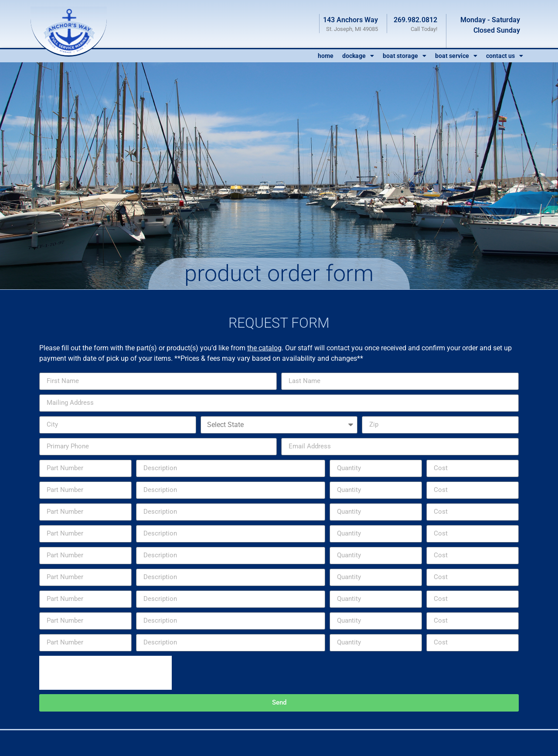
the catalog (264, 348)
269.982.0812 (415, 20)
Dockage (358, 56)
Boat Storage (405, 56)
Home (326, 56)
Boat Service (456, 56)
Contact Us (505, 56)
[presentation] (105, 673)
